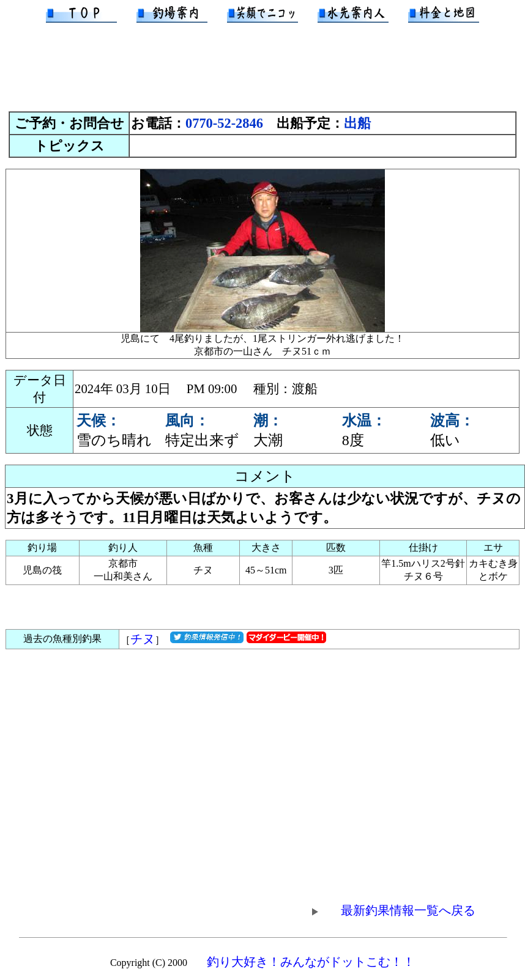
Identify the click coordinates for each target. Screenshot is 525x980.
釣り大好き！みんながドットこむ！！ (311, 962)
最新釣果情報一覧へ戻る (392, 910)
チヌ (143, 639)
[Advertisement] (262, 73)
